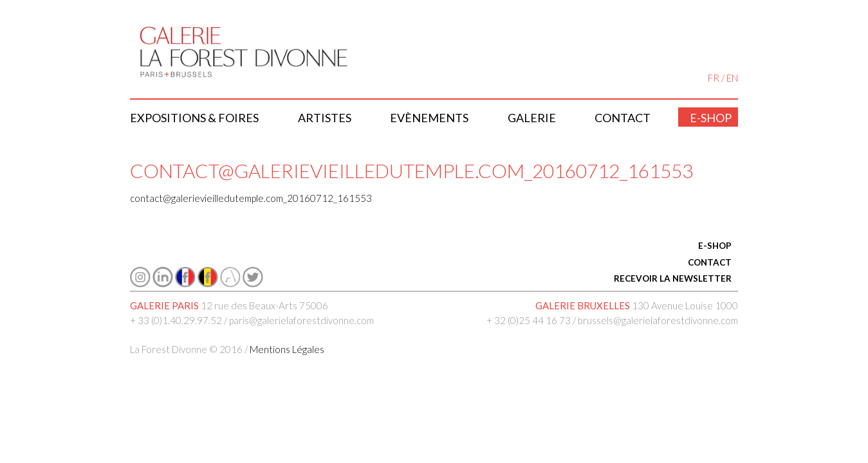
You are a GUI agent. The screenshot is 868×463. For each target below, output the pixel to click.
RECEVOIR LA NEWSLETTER (673, 278)
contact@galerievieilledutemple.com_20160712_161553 (251, 198)
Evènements (429, 118)
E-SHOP (715, 246)
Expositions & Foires (194, 118)
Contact (623, 118)
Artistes (325, 118)
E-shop (711, 118)
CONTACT (710, 262)
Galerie (532, 118)
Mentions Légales (287, 349)
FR (714, 78)
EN (732, 78)
